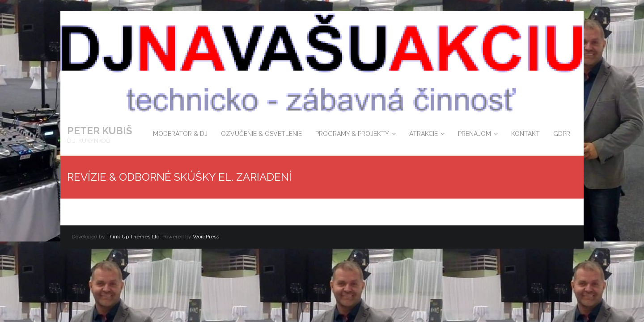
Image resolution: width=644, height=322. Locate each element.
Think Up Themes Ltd (133, 237)
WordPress (206, 237)
